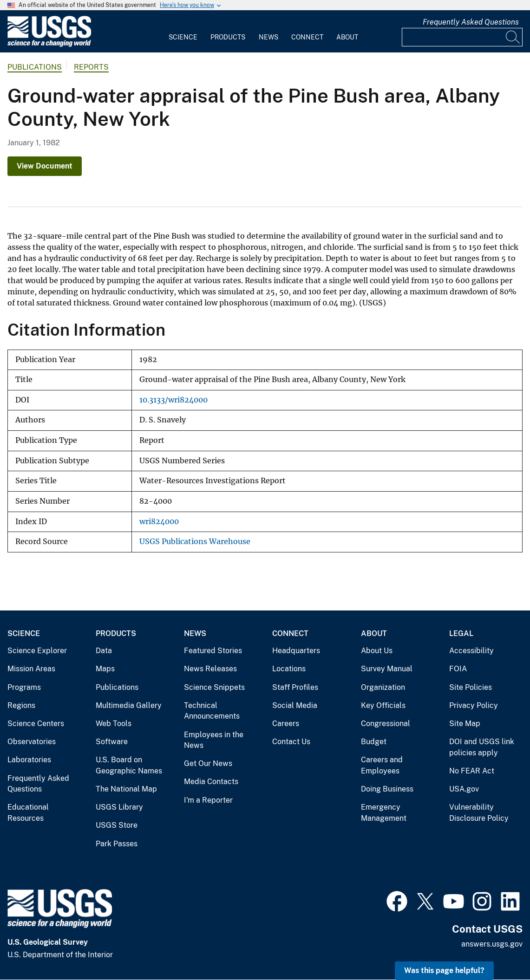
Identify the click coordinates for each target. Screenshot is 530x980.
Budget (374, 742)
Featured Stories (213, 651)
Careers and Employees (382, 765)
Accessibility (471, 651)
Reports (91, 67)
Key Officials (383, 705)
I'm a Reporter (208, 800)
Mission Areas (31, 669)
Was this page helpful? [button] (444, 970)
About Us (377, 651)
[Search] (513, 37)
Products (228, 37)
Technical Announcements (212, 711)
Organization (383, 687)
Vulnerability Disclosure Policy (479, 813)
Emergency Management (384, 813)
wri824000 (159, 522)
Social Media (295, 705)
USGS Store (117, 825)
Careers (286, 724)
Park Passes (117, 844)
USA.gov (464, 789)
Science (183, 37)
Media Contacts (211, 782)
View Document (45, 166)
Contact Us (291, 742)
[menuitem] (183, 32)
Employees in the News (214, 740)
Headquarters (296, 651)
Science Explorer (37, 651)
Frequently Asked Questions (471, 22)
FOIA (458, 669)
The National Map (126, 789)
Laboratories (29, 760)
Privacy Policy (474, 705)
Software (112, 742)
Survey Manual (387, 669)
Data (104, 651)
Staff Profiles (295, 687)
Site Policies (471, 687)
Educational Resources (28, 813)
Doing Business (387, 789)
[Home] (49, 45)
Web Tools (114, 724)
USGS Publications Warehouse (195, 542)
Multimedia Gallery (129, 705)
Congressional (386, 724)
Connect (307, 37)
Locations (289, 669)
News (268, 37)
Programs (24, 687)
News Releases (210, 669)
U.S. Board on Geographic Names (129, 765)
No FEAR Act (472, 771)
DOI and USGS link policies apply (482, 747)
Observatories (32, 742)
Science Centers (36, 724)
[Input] (462, 37)
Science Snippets (214, 687)
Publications (35, 67)
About (347, 37)
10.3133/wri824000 (173, 400)
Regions (21, 705)
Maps (105, 669)
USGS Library (119, 807)
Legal (461, 633)
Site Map (465, 724)
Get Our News (208, 763)
